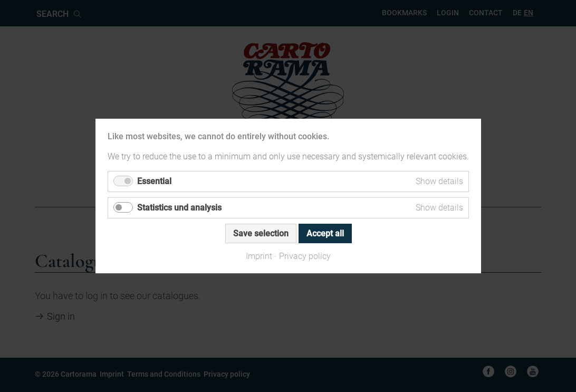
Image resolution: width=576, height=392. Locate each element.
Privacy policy (305, 256)
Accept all (325, 233)
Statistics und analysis (179, 208)
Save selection (260, 233)
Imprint (259, 256)
